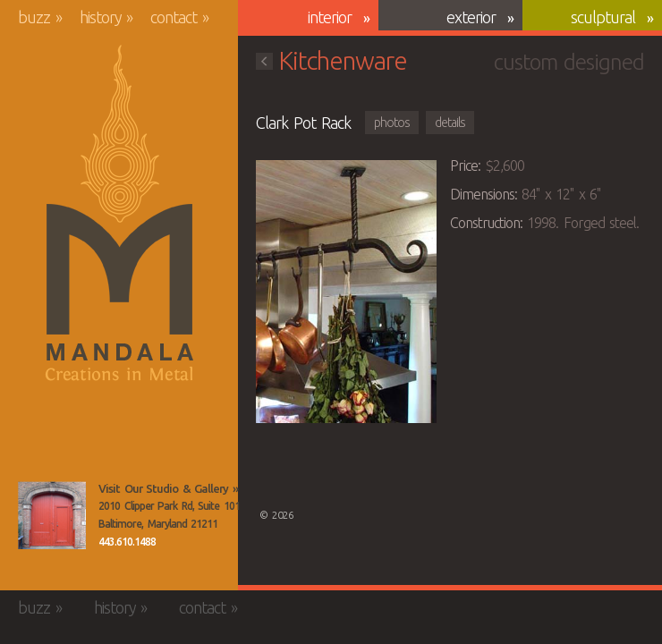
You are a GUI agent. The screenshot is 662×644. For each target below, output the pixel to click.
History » (106, 17)
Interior (330, 17)
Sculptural (603, 17)
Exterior (471, 17)
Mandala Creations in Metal (119, 214)
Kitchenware (331, 60)
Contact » (179, 17)
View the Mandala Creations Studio (52, 515)
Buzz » (40, 17)
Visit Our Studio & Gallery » (168, 488)
